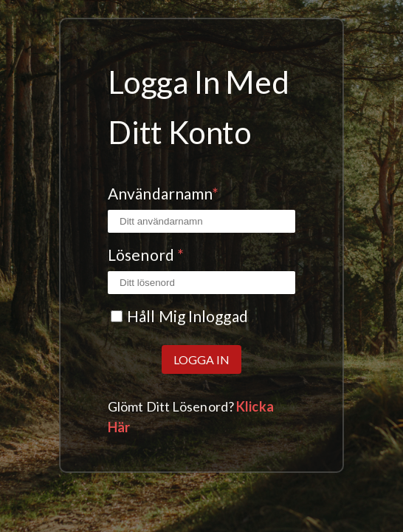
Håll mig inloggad (187, 316)
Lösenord (146, 255)
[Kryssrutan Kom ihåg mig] (117, 316)
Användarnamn (163, 193)
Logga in (201, 359)
